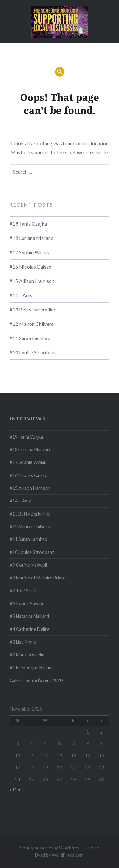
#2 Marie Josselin (27, 655)
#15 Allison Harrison (32, 281)
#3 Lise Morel (23, 642)
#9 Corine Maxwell (28, 565)
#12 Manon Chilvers (31, 324)
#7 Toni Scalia (23, 591)
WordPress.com (68, 855)
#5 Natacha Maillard (29, 616)
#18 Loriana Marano (32, 238)
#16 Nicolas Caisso (30, 267)
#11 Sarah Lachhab (30, 338)
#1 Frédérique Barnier (32, 668)
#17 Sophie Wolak (29, 252)
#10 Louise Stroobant (33, 352)
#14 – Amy (21, 295)
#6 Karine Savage (27, 603)
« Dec (16, 790)
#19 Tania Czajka (28, 224)
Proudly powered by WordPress (50, 847)
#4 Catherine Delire (30, 629)
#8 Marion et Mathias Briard (38, 578)
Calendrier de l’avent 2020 (36, 680)
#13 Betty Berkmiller (33, 309)
